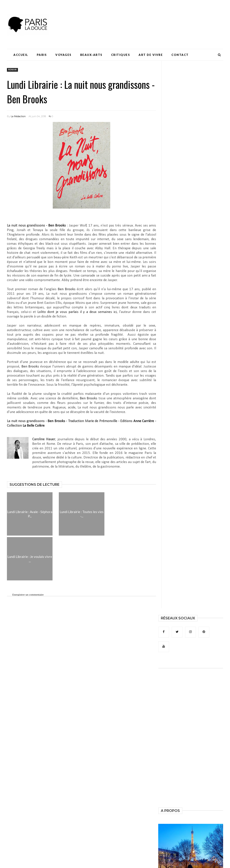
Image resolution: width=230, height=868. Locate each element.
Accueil (21, 55)
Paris (42, 55)
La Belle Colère (34, 426)
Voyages (63, 55)
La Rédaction (18, 116)
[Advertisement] (144, 16)
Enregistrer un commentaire (28, 595)
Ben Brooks (57, 226)
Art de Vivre (151, 55)
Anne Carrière (144, 421)
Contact (180, 55)
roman (12, 70)
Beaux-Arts (91, 55)
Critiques (121, 55)
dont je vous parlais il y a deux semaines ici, (78, 312)
